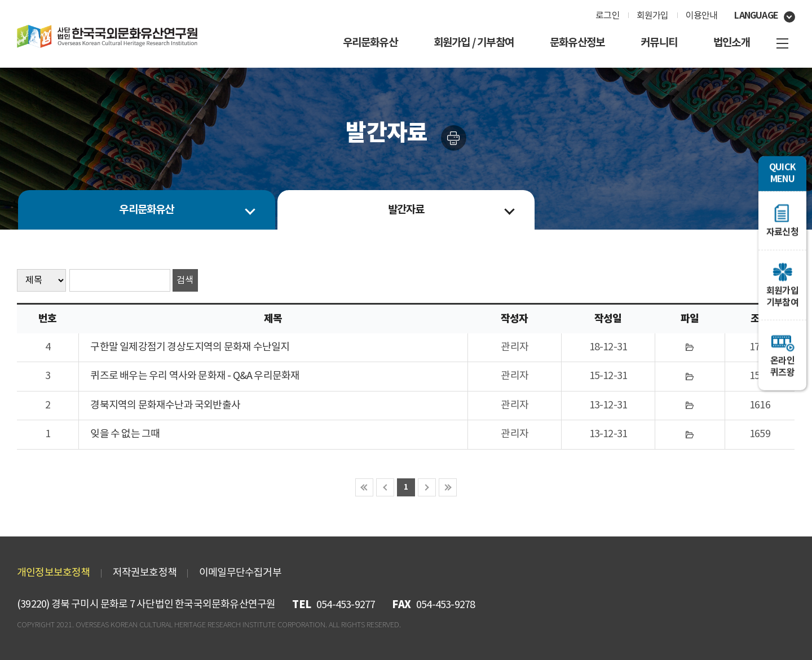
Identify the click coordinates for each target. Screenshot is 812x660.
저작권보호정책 (145, 573)
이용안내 (702, 16)
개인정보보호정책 (54, 573)
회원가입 (653, 16)
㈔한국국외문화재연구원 (107, 37)
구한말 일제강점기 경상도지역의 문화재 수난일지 (190, 347)
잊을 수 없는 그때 (125, 434)
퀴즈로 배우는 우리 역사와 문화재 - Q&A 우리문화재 (195, 376)
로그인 (608, 16)
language (756, 16)
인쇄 (454, 138)
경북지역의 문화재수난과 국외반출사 (165, 405)
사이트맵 (782, 44)
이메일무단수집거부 (240, 573)
